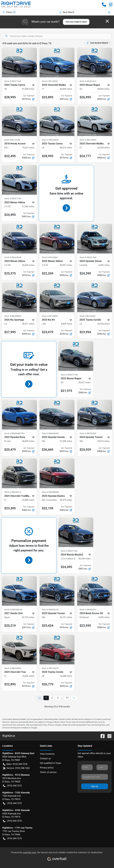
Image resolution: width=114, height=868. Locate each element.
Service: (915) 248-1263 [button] (16, 768)
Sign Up (95, 786)
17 (67, 698)
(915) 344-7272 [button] (12, 786)
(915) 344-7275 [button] (12, 839)
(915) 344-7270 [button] (12, 821)
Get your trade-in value (76, 22)
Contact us (45, 758)
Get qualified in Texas (51, 763)
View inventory (47, 754)
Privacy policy (47, 768)
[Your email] (95, 777)
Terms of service (48, 772)
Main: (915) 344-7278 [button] (15, 764)
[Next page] (74, 698)
